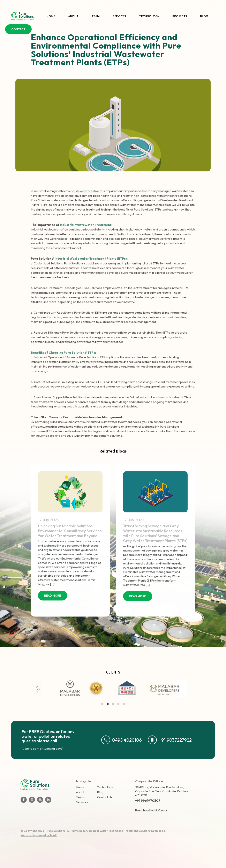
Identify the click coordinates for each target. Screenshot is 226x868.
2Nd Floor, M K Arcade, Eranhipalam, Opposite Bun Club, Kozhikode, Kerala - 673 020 (161, 791)
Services (119, 16)
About (73, 16)
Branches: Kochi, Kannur (151, 810)
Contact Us (105, 797)
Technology (149, 16)
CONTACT (18, 29)
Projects (180, 16)
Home (51, 16)
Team (96, 16)
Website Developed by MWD (39, 835)
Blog (204, 16)
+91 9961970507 (148, 801)
